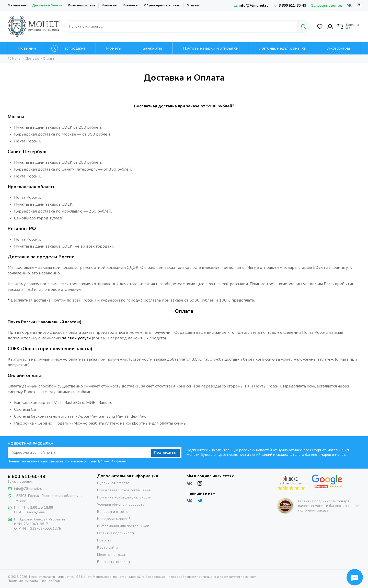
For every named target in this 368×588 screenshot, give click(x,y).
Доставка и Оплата (47, 5)
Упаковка (130, 5)
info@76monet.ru (251, 5)
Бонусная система (82, 5)
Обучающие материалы (162, 5)
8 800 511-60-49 (290, 5)
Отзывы (193, 5)
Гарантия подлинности (116, 533)
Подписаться (166, 453)
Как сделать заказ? (114, 519)
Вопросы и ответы (113, 512)
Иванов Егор (50, 581)
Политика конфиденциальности (124, 497)
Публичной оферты (112, 461)
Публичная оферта (113, 483)
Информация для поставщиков (123, 526)
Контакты (109, 5)
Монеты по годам (112, 555)
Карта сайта (108, 547)
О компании (17, 5)
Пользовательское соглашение (124, 490)
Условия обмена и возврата (121, 504)
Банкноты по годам (113, 562)
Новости (104, 540)
